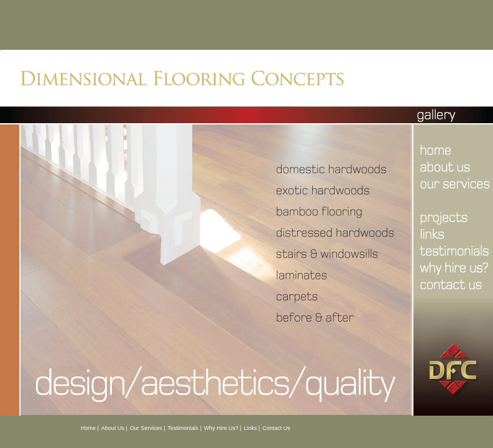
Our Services (146, 428)
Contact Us (276, 428)
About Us (113, 428)
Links (250, 428)
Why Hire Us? (221, 428)
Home (88, 428)
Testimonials (183, 428)
